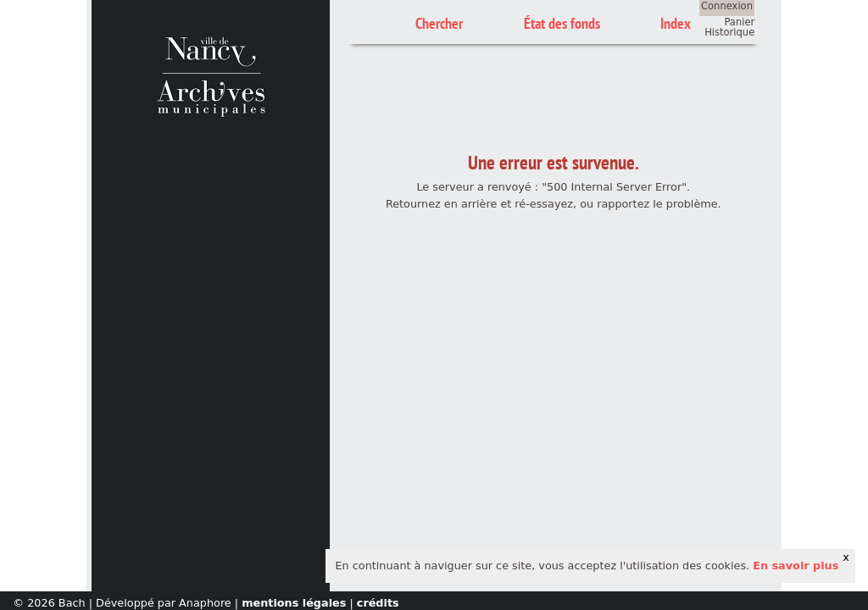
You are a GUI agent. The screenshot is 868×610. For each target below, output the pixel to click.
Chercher (439, 23)
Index (676, 23)
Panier (739, 22)
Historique (729, 32)
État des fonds (562, 23)
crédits (378, 603)
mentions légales (294, 603)
